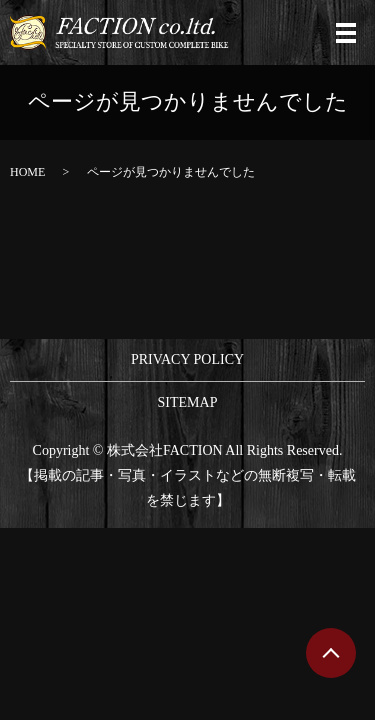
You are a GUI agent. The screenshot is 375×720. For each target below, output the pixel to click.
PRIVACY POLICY (187, 359)
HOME (27, 172)
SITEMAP (188, 402)
